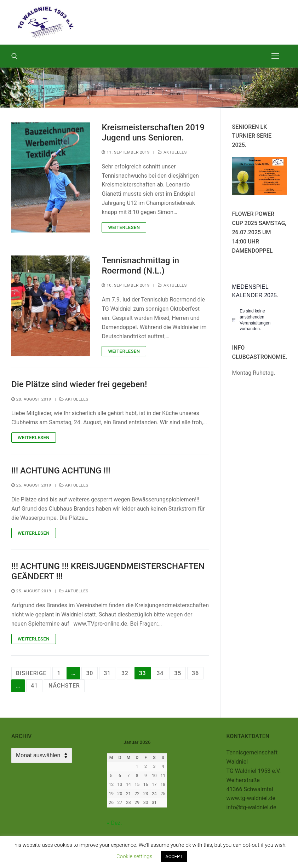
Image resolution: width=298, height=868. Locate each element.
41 (34, 686)
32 (125, 673)
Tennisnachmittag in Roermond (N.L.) (140, 266)
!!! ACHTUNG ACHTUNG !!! (61, 471)
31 (107, 673)
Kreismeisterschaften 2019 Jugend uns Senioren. (153, 133)
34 (160, 673)
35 (178, 673)
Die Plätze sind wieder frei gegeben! (79, 384)
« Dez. (114, 823)
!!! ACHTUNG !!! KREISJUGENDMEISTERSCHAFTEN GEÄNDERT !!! (108, 571)
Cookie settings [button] (134, 856)
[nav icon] (275, 56)
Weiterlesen (124, 227)
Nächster (64, 686)
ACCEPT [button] (174, 856)
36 (195, 673)
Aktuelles (172, 152)
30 (90, 673)
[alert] (260, 320)
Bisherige (31, 673)
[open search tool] (15, 56)
